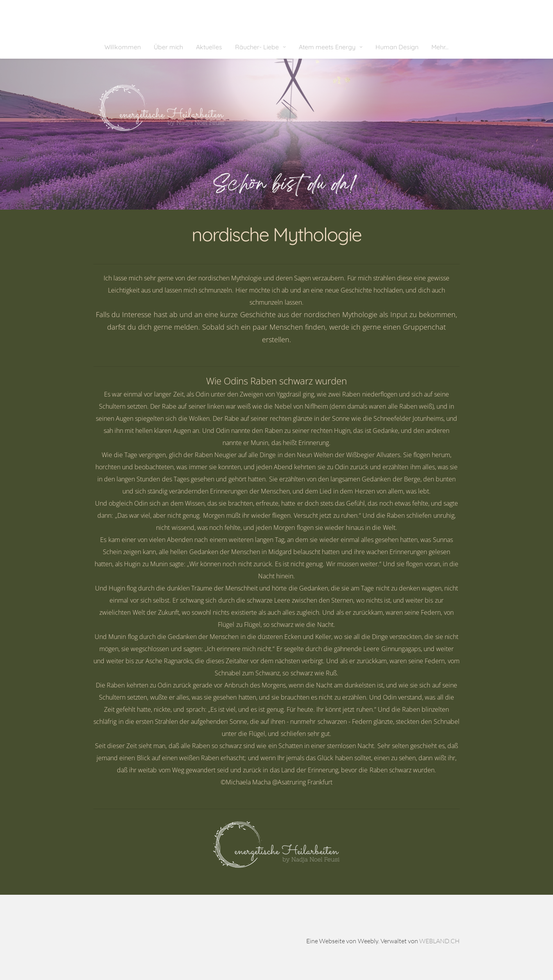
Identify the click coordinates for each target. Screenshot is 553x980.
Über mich (168, 47)
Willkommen (123, 47)
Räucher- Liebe (258, 47)
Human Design (397, 47)
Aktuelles (209, 47)
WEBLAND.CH (439, 941)
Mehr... (440, 47)
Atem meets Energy (328, 47)
